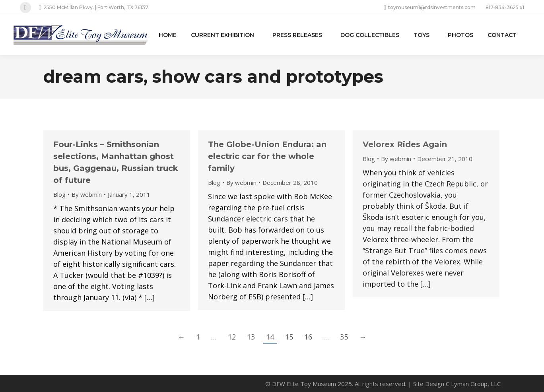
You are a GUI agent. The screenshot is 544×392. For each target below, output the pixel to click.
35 (344, 337)
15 (289, 337)
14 (270, 337)
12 (232, 337)
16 (308, 337)
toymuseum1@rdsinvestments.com (430, 8)
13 (251, 337)
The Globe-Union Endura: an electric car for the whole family (267, 156)
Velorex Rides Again (405, 144)
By (87, 194)
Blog (59, 194)
